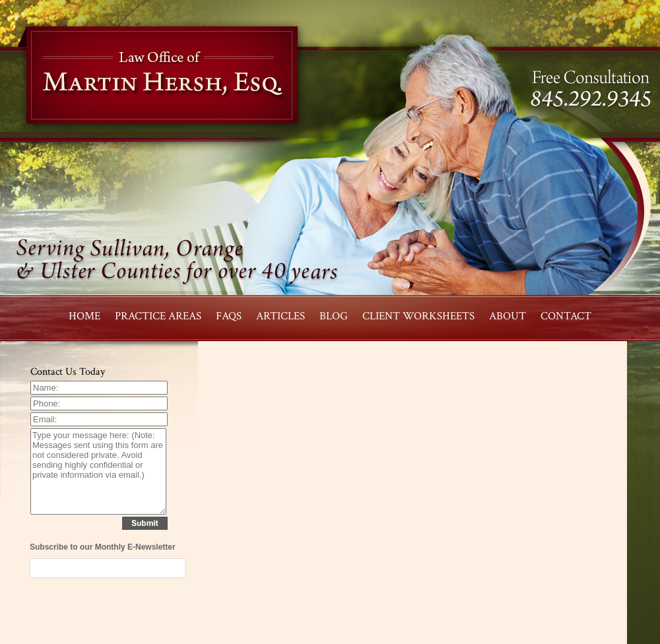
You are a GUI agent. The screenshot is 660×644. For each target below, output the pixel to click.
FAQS (229, 316)
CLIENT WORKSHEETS (418, 316)
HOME (84, 316)
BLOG (334, 316)
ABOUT (508, 316)
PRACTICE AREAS (158, 316)
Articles (280, 316)
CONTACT (566, 316)
